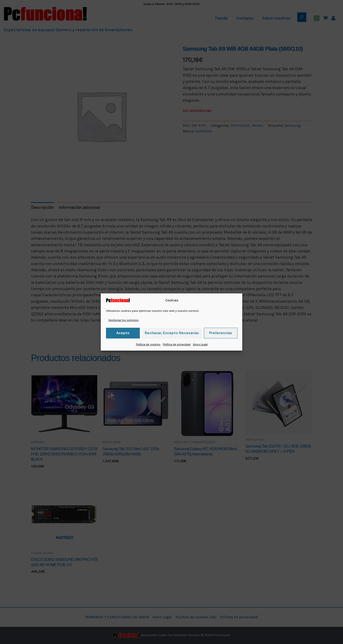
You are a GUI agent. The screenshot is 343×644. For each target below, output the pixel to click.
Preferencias (221, 333)
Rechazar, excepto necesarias (172, 333)
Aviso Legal (200, 344)
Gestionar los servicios (124, 320)
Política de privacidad (177, 344)
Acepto (123, 333)
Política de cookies (148, 344)
